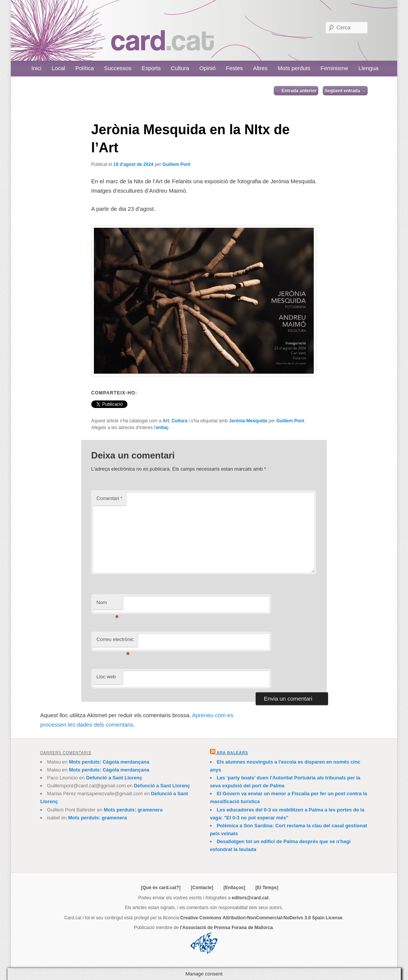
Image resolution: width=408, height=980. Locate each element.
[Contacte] (202, 888)
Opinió (208, 68)
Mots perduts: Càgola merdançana (109, 762)
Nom (108, 605)
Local (58, 68)
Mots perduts (294, 68)
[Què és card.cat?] (161, 888)
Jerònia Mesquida (248, 421)
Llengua (368, 68)
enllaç (162, 428)
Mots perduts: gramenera (133, 810)
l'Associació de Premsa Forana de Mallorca (226, 928)
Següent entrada (345, 90)
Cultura (180, 68)
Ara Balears (232, 753)
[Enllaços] (234, 888)
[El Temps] (267, 888)
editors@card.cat (250, 898)
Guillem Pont (176, 164)
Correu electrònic (115, 642)
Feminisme (334, 68)
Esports (151, 68)
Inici (36, 68)
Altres (260, 68)
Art (166, 421)
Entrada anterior (296, 90)
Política (85, 68)
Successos (118, 68)
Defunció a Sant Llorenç (114, 778)
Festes (234, 68)
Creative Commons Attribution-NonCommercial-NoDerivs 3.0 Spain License (261, 918)
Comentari (110, 498)
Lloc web (106, 677)
